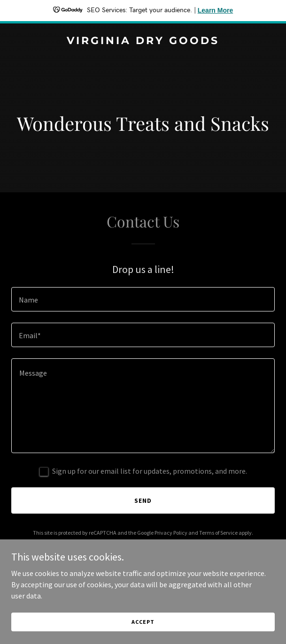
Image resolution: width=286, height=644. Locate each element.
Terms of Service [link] (218, 533)
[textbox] (143, 299)
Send (143, 500)
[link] (143, 41)
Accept (143, 622)
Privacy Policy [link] (171, 533)
